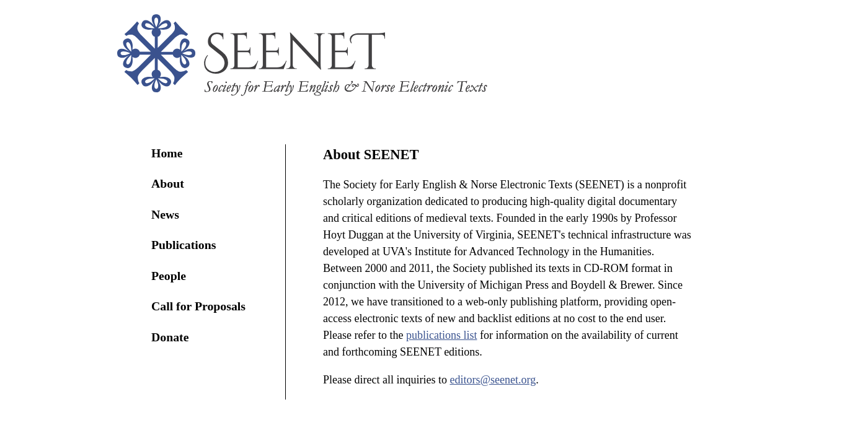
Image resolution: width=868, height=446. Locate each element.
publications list (442, 335)
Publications (184, 245)
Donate (170, 337)
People (169, 276)
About (168, 183)
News (165, 214)
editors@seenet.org (493, 380)
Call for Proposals (198, 306)
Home (167, 153)
